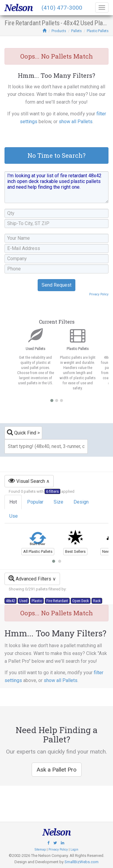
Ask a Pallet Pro (57, 770)
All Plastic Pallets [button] (38, 551)
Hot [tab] (13, 502)
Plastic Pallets (98, 31)
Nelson (19, 8)
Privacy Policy (99, 294)
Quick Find (22, 432)
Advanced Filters (30, 578)
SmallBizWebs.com (82, 862)
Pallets (76, 31)
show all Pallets (76, 122)
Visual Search (27, 481)
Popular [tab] (35, 502)
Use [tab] (14, 516)
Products (59, 31)
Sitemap (40, 850)
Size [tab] (58, 502)
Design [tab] (81, 502)
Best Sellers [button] (75, 551)
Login (74, 850)
